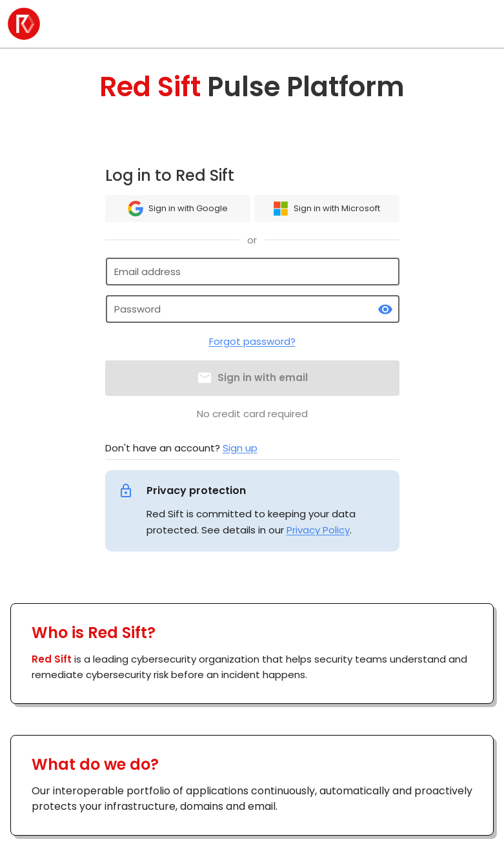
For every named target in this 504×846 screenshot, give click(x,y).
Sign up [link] (240, 448)
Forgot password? (252, 341)
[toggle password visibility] (385, 309)
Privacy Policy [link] (318, 530)
